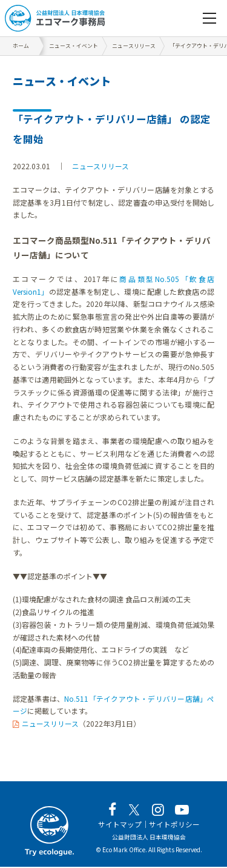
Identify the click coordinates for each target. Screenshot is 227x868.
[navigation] (209, 18)
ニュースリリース (100, 166)
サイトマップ (120, 825)
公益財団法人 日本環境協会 (149, 838)
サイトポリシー (174, 825)
